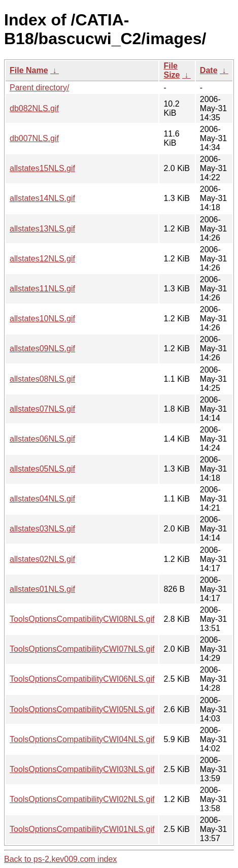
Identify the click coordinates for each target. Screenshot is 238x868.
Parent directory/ (39, 88)
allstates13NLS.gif (42, 229)
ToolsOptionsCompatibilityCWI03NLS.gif (82, 769)
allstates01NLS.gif (42, 589)
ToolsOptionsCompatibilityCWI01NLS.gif (82, 829)
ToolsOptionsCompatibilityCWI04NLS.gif (82, 739)
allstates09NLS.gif (42, 348)
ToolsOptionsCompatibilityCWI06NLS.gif (82, 679)
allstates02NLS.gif (42, 559)
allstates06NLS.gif (42, 439)
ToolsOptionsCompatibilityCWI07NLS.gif (82, 649)
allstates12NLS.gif (42, 259)
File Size (172, 70)
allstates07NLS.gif (42, 409)
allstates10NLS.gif (42, 319)
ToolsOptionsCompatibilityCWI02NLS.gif (82, 799)
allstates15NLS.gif (42, 168)
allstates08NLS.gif (42, 379)
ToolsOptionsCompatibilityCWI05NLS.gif (82, 709)
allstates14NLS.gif (42, 198)
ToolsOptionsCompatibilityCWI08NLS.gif (82, 619)
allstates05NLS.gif (42, 469)
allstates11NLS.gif (42, 289)
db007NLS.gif (34, 138)
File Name (29, 70)
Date (209, 70)
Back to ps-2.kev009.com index (60, 859)
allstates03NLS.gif (42, 529)
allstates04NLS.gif (42, 499)
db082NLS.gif (34, 108)
